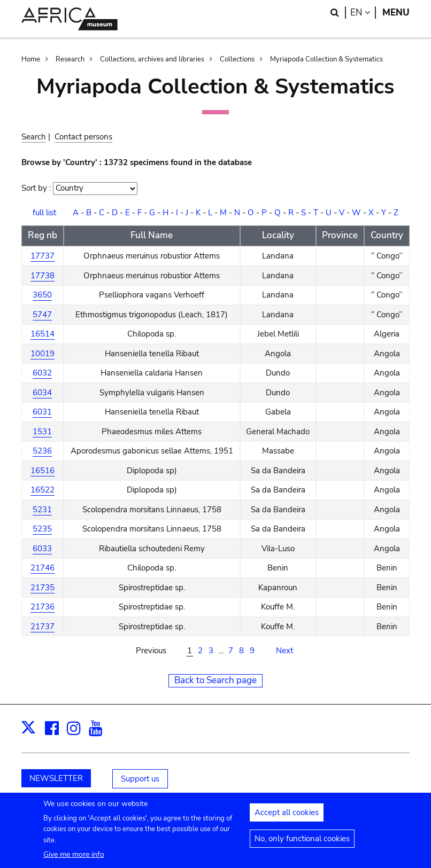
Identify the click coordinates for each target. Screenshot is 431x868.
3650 (42, 295)
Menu (396, 13)
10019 (43, 354)
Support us (140, 779)
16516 (43, 471)
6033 (42, 549)
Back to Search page (215, 680)
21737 (43, 627)
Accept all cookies (287, 818)
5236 (42, 451)
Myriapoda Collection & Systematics (326, 59)
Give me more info (74, 860)
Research (70, 59)
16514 (43, 334)
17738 (43, 276)
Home (31, 59)
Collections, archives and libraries (152, 59)
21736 (43, 607)
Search (34, 137)
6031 (42, 412)
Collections (237, 59)
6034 (42, 393)
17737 (43, 256)
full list (44, 213)
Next (284, 651)
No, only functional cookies (302, 844)
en (363, 13)
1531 (42, 432)
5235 (42, 529)
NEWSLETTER (56, 778)
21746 (43, 568)
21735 (43, 588)
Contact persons (83, 137)
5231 (42, 510)
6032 (42, 373)
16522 (43, 490)
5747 (42, 315)
